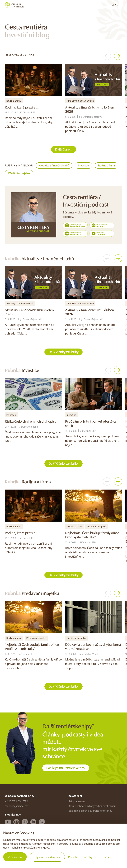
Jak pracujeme (77, 803)
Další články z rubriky (64, 352)
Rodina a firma (106, 166)
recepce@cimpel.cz (16, 807)
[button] (107, 56)
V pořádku (16, 857)
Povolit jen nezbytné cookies (90, 857)
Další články (63, 149)
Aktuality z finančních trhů (54, 166)
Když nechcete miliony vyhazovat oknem (92, 807)
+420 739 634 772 (16, 803)
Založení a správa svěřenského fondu (90, 812)
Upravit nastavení (49, 857)
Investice (84, 166)
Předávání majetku (19, 174)
